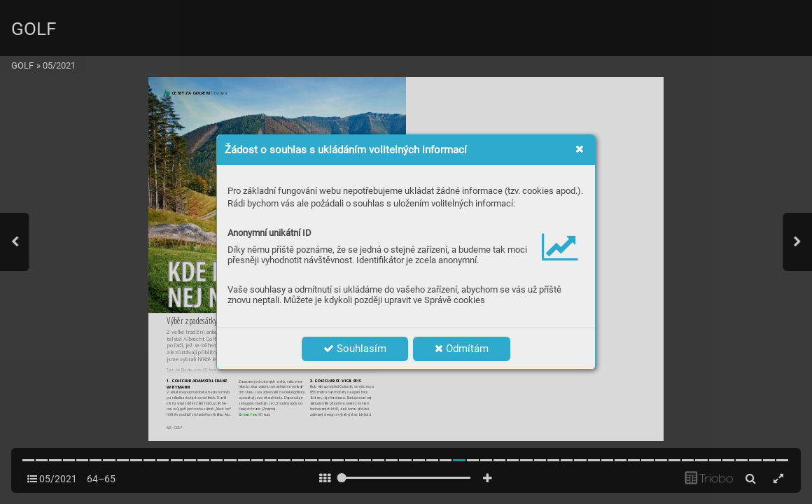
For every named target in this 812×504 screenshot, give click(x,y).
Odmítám (462, 349)
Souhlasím (355, 349)
